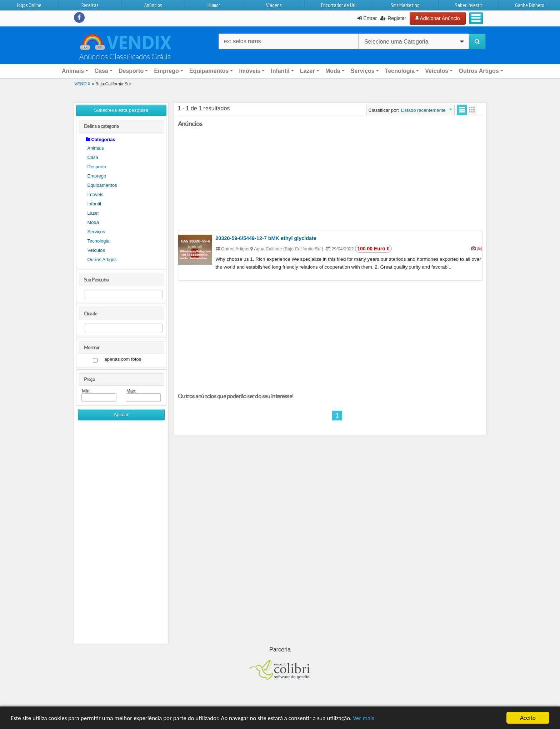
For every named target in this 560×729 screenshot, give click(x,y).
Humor (214, 5)
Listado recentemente (423, 110)
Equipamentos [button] (209, 71)
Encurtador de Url (338, 5)
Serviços (96, 232)
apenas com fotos (123, 359)
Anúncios (153, 5)
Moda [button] (333, 71)
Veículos (96, 250)
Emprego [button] (166, 71)
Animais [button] (73, 71)
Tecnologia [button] (400, 71)
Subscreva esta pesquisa (121, 110)
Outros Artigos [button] (479, 71)
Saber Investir (469, 5)
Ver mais (363, 718)
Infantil (94, 204)
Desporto (97, 167)
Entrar (367, 18)
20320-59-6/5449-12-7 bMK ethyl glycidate (266, 238)
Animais (96, 148)
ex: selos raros (242, 41)
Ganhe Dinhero (530, 5)
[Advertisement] (121, 535)
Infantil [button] (280, 71)
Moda (93, 222)
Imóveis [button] (250, 71)
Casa (93, 157)
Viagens (274, 5)
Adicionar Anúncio (437, 18)
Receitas (90, 5)
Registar (393, 18)
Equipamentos (102, 185)
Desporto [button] (131, 71)
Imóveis (96, 194)
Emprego (97, 176)
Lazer (93, 213)
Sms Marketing (405, 5)
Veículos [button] (437, 71)
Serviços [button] (363, 71)
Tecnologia (99, 241)
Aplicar (121, 415)
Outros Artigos (102, 259)
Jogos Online (29, 5)
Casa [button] (101, 71)
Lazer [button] (307, 71)
